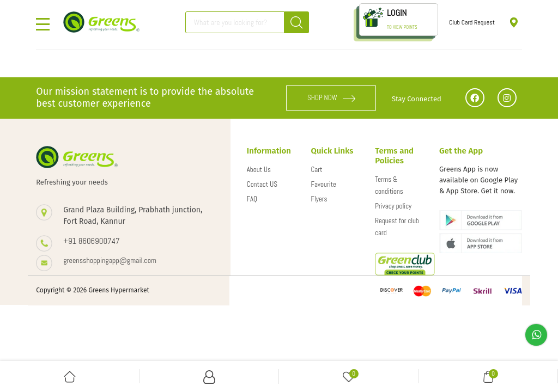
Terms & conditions (389, 185)
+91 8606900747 (91, 241)
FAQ (252, 199)
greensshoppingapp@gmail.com (110, 260)
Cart (317, 170)
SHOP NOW (331, 98)
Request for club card (397, 227)
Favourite (324, 184)
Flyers (319, 199)
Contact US (262, 184)
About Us (259, 170)
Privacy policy (393, 206)
